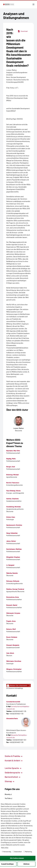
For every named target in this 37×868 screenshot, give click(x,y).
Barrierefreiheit (12, 777)
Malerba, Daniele (12, 573)
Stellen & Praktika (13, 756)
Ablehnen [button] (26, 864)
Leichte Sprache (13, 768)
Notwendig (7, 852)
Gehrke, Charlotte (12, 499)
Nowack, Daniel (12, 605)
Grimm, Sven (11, 517)
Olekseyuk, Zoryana (13, 613)
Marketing (28, 852)
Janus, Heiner (11, 541)
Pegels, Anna (11, 621)
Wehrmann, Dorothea (14, 661)
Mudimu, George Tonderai (15, 589)
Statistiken (17, 852)
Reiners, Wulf (11, 629)
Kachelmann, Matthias (14, 549)
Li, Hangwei (10, 565)
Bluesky (8, 794)
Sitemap (9, 781)
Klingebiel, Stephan (13, 557)
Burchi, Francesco (13, 483)
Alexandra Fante (12, 718)
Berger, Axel (11, 467)
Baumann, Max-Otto (13, 451)
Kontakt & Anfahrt (14, 760)
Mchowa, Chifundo (13, 581)
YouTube (8, 798)
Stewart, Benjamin (13, 645)
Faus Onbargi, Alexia (13, 491)
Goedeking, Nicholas (14, 507)
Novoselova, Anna (13, 597)
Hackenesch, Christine (14, 525)
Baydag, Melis (11, 459)
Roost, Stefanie (12, 637)
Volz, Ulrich (10, 653)
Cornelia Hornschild (13, 702)
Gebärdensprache (13, 772)
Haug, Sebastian (12, 533)
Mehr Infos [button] (5, 847)
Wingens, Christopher (14, 669)
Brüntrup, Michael (12, 475)
